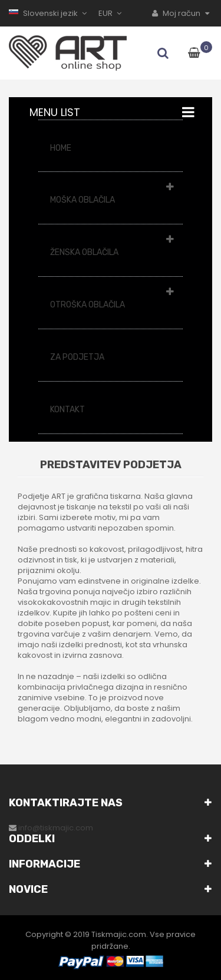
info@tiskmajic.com (56, 828)
